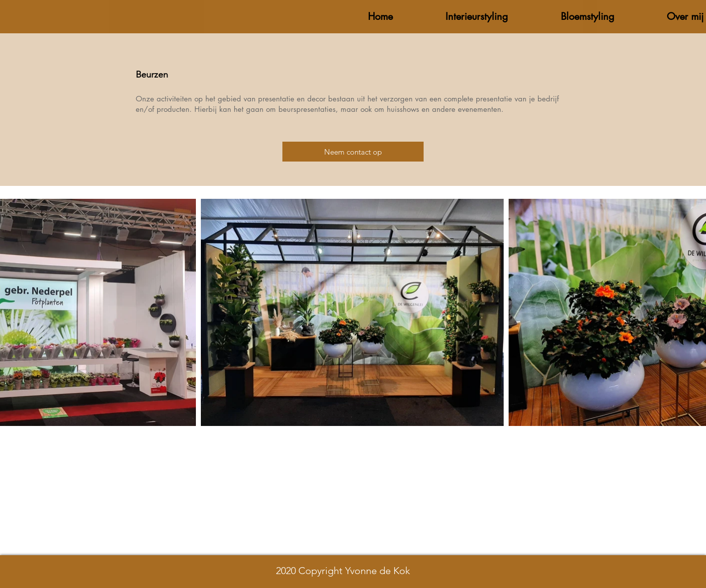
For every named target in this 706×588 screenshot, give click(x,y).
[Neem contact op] (353, 152)
